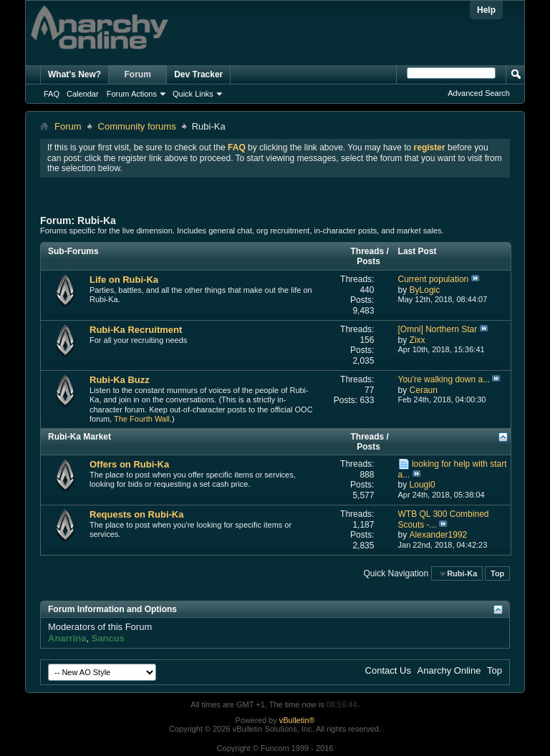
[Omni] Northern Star (438, 329)
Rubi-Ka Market (79, 437)
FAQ (52, 94)
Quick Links (193, 94)
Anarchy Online (449, 670)
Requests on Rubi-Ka (136, 514)
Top (497, 573)
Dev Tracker (198, 74)
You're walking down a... (444, 379)
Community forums (137, 126)
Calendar (83, 94)
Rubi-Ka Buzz (120, 380)
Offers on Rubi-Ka (129, 464)
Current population (434, 279)
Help (486, 10)
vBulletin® (297, 720)
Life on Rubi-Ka (124, 280)
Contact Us (388, 670)
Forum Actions (132, 94)
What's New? (74, 74)
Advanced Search (479, 93)
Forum (138, 74)
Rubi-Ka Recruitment (136, 330)
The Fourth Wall (142, 419)
